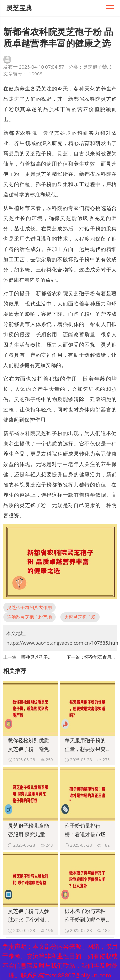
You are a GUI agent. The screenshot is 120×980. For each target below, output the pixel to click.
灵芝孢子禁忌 (97, 67)
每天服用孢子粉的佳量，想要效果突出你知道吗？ (85, 749)
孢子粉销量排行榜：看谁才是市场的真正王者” (85, 834)
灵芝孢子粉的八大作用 (29, 607)
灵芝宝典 (19, 8)
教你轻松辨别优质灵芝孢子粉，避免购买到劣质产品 (28, 749)
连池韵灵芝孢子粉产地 (29, 617)
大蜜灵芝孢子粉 (80, 617)
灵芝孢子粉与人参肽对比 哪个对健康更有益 (29, 920)
